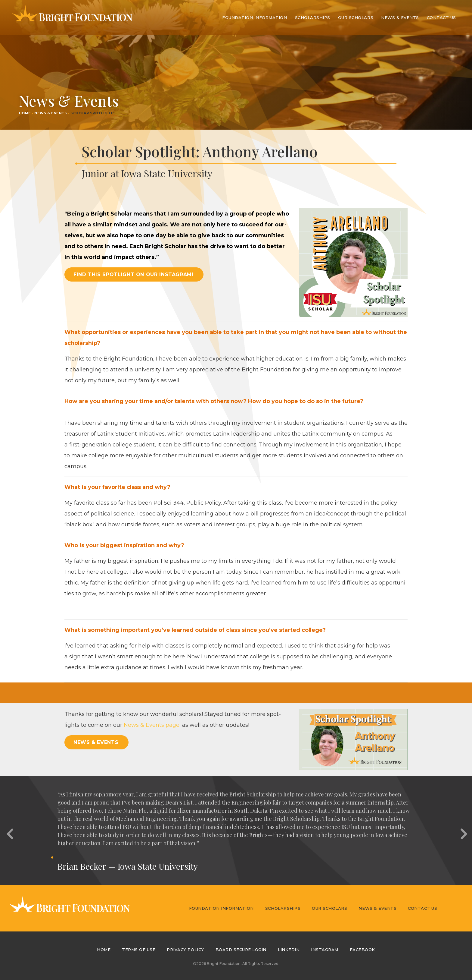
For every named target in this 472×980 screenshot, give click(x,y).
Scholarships (283, 908)
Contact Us (441, 17)
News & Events (400, 17)
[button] (9, 830)
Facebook (362, 950)
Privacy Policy (185, 950)
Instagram (325, 950)
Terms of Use (139, 950)
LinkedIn (289, 950)
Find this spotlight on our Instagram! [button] (134, 274)
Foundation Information (221, 908)
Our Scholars (329, 908)
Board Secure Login (241, 950)
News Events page (152, 725)
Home (25, 113)
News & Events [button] (96, 742)
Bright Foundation (72, 17)
